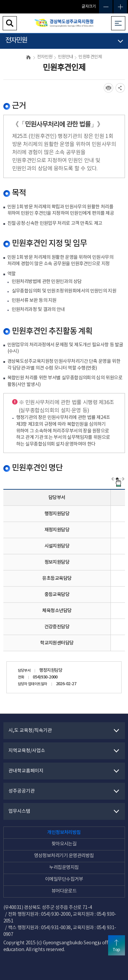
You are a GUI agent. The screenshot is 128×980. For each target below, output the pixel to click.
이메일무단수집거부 (64, 879)
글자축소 (106, 7)
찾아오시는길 (64, 844)
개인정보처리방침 (64, 832)
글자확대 (120, 7)
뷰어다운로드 (64, 891)
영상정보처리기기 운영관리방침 (64, 856)
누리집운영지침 (64, 868)
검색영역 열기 (10, 23)
